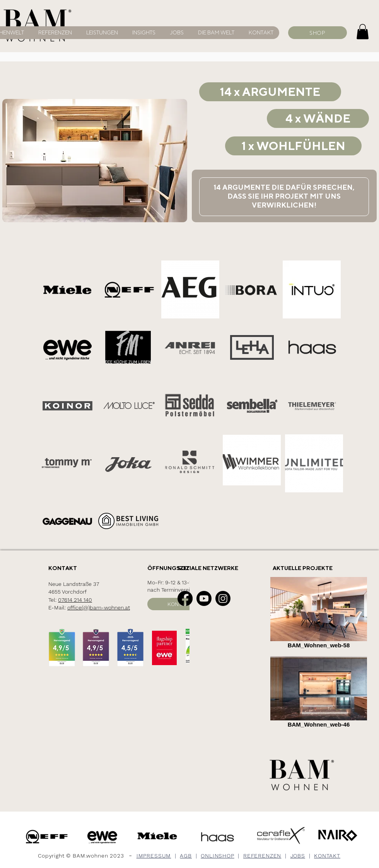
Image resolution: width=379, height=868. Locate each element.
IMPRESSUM (154, 856)
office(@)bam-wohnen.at (99, 608)
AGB (186, 856)
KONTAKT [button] (327, 856)
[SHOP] (318, 33)
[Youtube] (204, 598)
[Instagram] (223, 598)
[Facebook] (185, 598)
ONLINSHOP (218, 856)
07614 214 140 (75, 600)
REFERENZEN (262, 856)
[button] (215, 33)
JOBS (298, 856)
